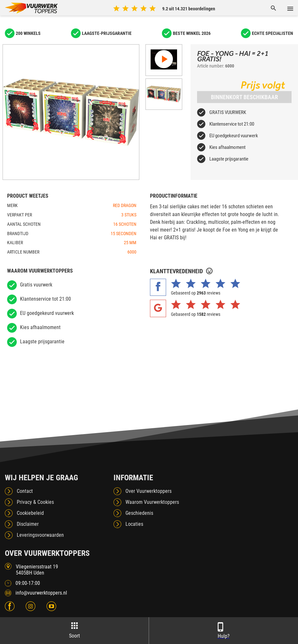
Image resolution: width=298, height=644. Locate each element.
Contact (25, 491)
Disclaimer (28, 524)
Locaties (134, 524)
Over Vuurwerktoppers (149, 491)
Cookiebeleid (30, 513)
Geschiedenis (139, 513)
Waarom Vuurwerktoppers (152, 502)
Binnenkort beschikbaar (244, 97)
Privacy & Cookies (35, 502)
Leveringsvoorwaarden (40, 535)
